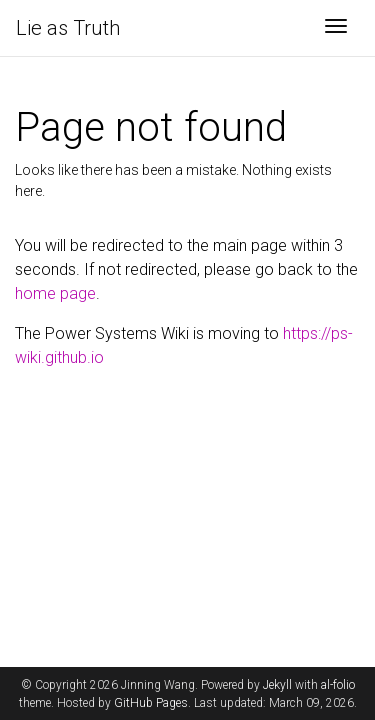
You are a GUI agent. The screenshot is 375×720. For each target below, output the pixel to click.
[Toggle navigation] (336, 28)
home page (55, 293)
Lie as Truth (68, 28)
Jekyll (277, 685)
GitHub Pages (151, 703)
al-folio (338, 685)
